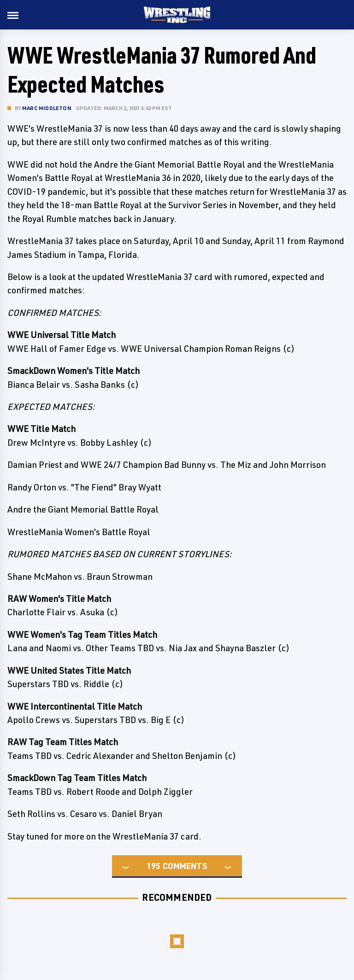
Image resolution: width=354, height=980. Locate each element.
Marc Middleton (47, 108)
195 (153, 866)
